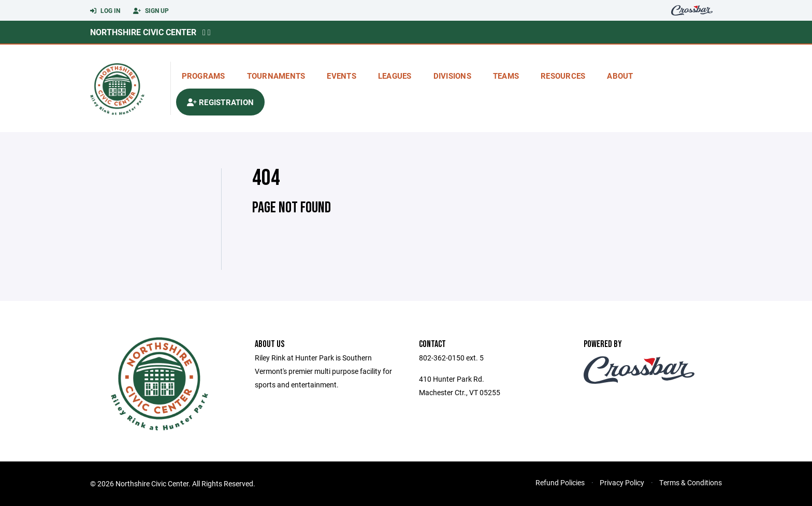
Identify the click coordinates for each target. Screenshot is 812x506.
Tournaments (276, 76)
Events (342, 76)
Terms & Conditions (691, 482)
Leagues (395, 76)
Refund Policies (560, 482)
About (620, 76)
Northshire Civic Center (143, 32)
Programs (204, 76)
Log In (105, 11)
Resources (563, 76)
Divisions (452, 76)
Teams (506, 76)
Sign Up (151, 11)
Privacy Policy (622, 482)
